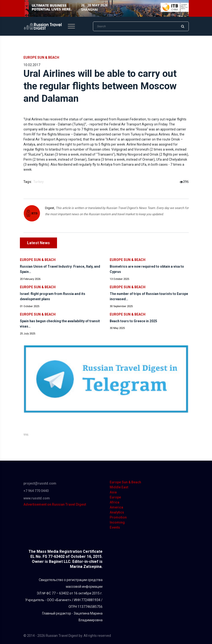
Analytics (117, 512)
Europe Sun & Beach (41, 57)
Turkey (38, 182)
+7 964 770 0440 (36, 491)
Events (115, 527)
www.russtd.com (37, 498)
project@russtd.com (40, 483)
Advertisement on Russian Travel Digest (55, 504)
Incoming (117, 522)
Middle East (119, 487)
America (116, 507)
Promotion (118, 517)
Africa (115, 502)
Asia (113, 492)
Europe (115, 497)
